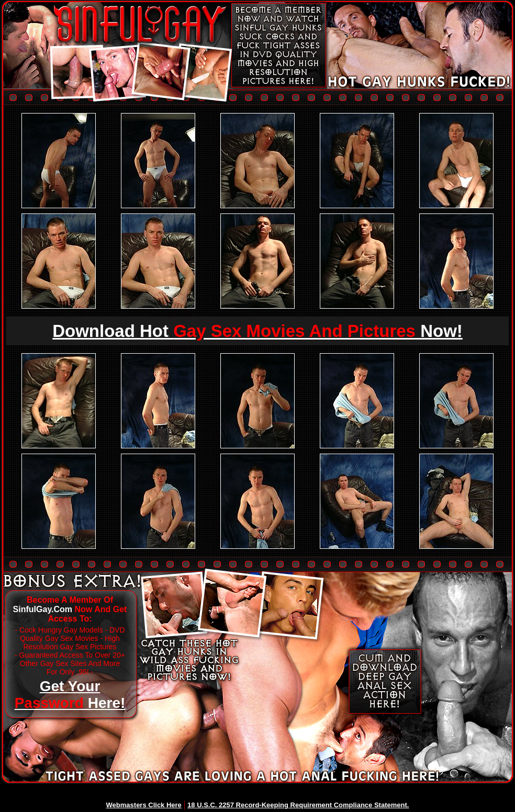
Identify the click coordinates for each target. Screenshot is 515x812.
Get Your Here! (70, 695)
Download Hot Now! (257, 331)
